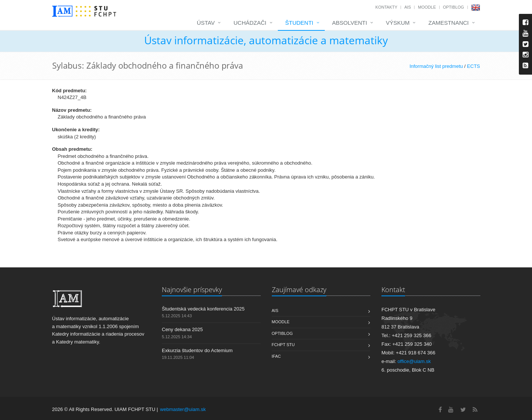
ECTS (474, 66)
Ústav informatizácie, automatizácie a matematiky (266, 40)
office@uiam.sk (414, 361)
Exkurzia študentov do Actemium (197, 350)
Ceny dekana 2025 (182, 329)
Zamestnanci (449, 23)
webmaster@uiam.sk (183, 409)
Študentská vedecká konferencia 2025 (203, 309)
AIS (408, 7)
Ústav (206, 23)
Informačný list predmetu (436, 66)
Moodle (427, 7)
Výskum (398, 23)
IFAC (276, 356)
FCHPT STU (283, 345)
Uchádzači (250, 23)
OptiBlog (454, 7)
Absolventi (350, 23)
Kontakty (386, 7)
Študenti (299, 23)
